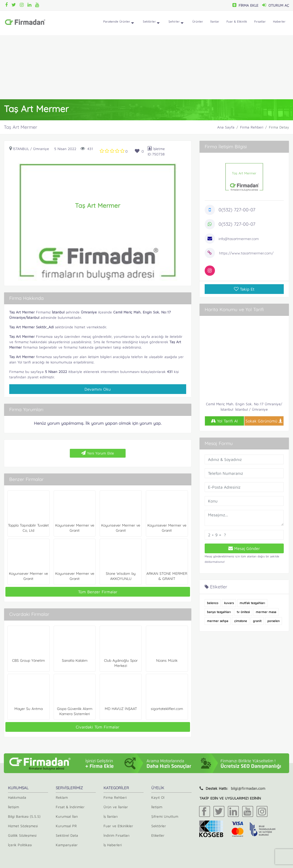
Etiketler (158, 835)
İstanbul (21, 149)
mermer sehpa (218, 621)
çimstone (241, 621)
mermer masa (266, 612)
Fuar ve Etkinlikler (118, 826)
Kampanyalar (67, 845)
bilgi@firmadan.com (248, 788)
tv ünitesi (243, 612)
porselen (273, 621)
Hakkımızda (17, 797)
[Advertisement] (147, 67)
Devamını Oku (98, 389)
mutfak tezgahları (252, 603)
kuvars (229, 603)
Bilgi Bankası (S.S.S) (24, 816)
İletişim (13, 807)
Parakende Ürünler (119, 23)
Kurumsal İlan (67, 816)
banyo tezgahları (219, 612)
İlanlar (215, 21)
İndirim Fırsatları (116, 835)
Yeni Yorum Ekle (98, 453)
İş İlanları (111, 816)
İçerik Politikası (20, 845)
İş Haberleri (113, 845)
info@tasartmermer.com (239, 239)
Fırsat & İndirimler (70, 807)
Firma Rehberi (252, 127)
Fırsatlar (260, 21)
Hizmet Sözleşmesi (23, 826)
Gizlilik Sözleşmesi (22, 835)
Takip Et (244, 289)
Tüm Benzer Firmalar (98, 592)
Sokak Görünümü (264, 421)
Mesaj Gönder (244, 548)
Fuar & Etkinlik (237, 21)
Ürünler (198, 21)
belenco (213, 603)
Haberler (279, 21)
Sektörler (151, 23)
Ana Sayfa (226, 127)
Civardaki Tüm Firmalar (98, 727)
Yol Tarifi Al (224, 421)
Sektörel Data (67, 835)
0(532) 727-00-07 (237, 210)
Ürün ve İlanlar (116, 807)
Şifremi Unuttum (165, 816)
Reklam (62, 797)
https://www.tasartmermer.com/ (246, 253)
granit (257, 621)
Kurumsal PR (66, 826)
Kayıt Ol (158, 797)
